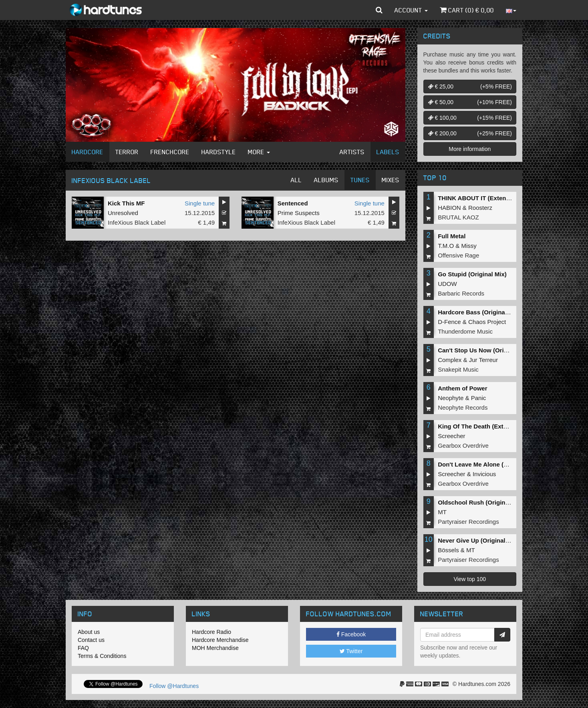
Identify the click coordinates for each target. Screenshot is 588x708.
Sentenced (293, 203)
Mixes (391, 180)
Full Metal (452, 236)
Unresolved (123, 213)
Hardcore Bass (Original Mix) (479, 312)
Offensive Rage (458, 255)
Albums (326, 180)
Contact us (91, 640)
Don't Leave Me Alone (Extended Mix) (491, 464)
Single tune (200, 203)
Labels (388, 152)
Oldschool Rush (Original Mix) (481, 502)
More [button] (259, 152)
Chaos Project (487, 322)
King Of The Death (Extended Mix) (486, 426)
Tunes (360, 180)
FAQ (83, 648)
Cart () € (467, 10)
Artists (352, 152)
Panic (479, 398)
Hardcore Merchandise (220, 640)
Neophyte (451, 398)
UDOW (447, 284)
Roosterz (480, 208)
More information (470, 149)
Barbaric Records (461, 293)
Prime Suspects (299, 213)
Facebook (351, 634)
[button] (379, 10)
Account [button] (411, 10)
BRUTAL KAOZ (458, 217)
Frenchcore (170, 152)
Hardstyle (219, 152)
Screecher (451, 436)
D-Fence (449, 322)
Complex (450, 360)
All (296, 180)
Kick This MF (126, 203)
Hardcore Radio (211, 632)
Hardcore (88, 152)
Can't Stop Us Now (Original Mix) (485, 350)
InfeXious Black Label (137, 222)
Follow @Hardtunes (174, 686)
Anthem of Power (462, 388)
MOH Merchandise (215, 648)
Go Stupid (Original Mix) (472, 274)
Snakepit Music (458, 369)
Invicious (484, 474)
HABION (449, 208)
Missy (469, 246)
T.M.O (446, 246)
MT (442, 512)
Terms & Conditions (102, 656)
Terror (127, 152)
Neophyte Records (463, 407)
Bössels (448, 550)
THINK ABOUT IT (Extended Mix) (484, 198)
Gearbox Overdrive (463, 446)
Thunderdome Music (465, 331)
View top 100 (470, 579)
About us (89, 632)
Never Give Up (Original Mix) (478, 540)
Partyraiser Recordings (468, 522)
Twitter (351, 651)
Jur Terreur (483, 360)
